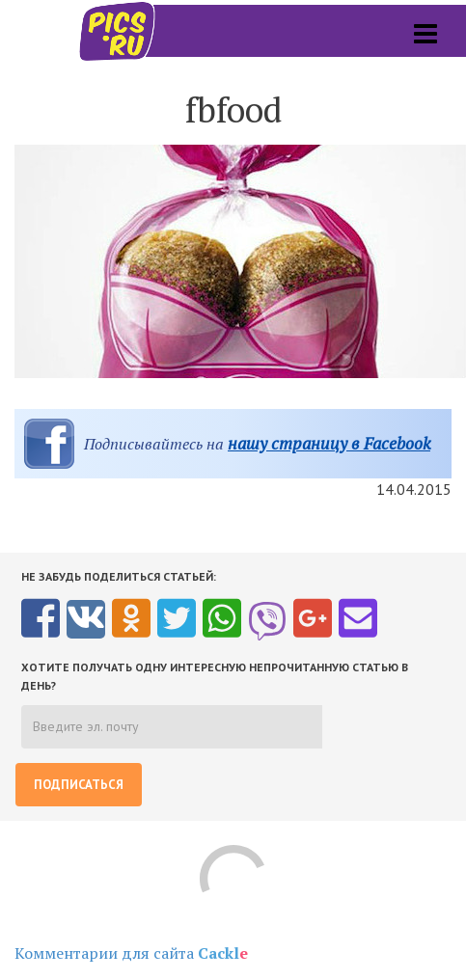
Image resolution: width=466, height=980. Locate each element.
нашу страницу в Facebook (329, 443)
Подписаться (79, 785)
